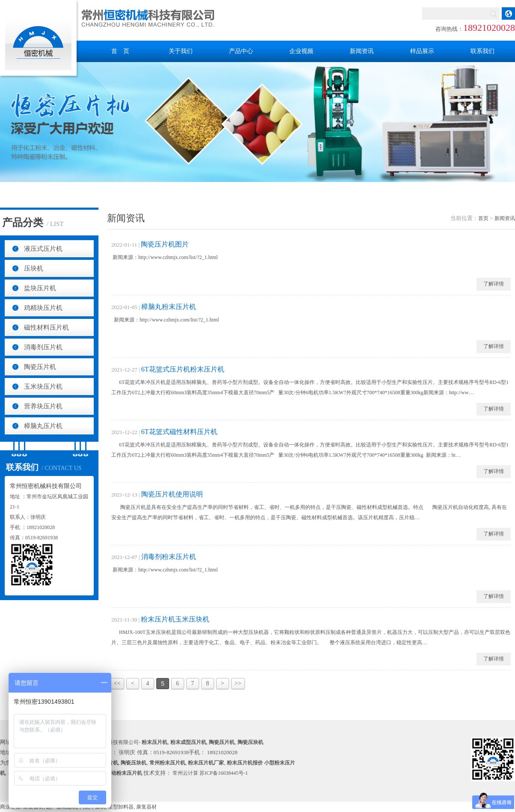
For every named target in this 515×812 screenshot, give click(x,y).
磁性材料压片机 (46, 327)
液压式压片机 (43, 249)
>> (238, 683)
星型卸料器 (121, 807)
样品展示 (422, 51)
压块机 (34, 268)
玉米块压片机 (43, 387)
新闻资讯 (362, 51)
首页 (483, 218)
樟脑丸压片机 (43, 426)
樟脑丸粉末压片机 (169, 307)
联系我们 (482, 51)
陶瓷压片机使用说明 (172, 494)
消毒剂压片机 (43, 347)
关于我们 (181, 51)
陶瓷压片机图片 (165, 244)
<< (117, 683)
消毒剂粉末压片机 (169, 557)
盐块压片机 (40, 288)
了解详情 (494, 284)
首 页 (120, 51)
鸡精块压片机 (43, 308)
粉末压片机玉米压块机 (175, 619)
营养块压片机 (43, 406)
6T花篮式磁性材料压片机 (179, 432)
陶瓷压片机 (40, 367)
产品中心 (241, 51)
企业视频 (301, 51)
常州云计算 (185, 773)
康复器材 (146, 807)
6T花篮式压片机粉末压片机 (183, 369)
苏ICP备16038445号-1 (224, 773)
